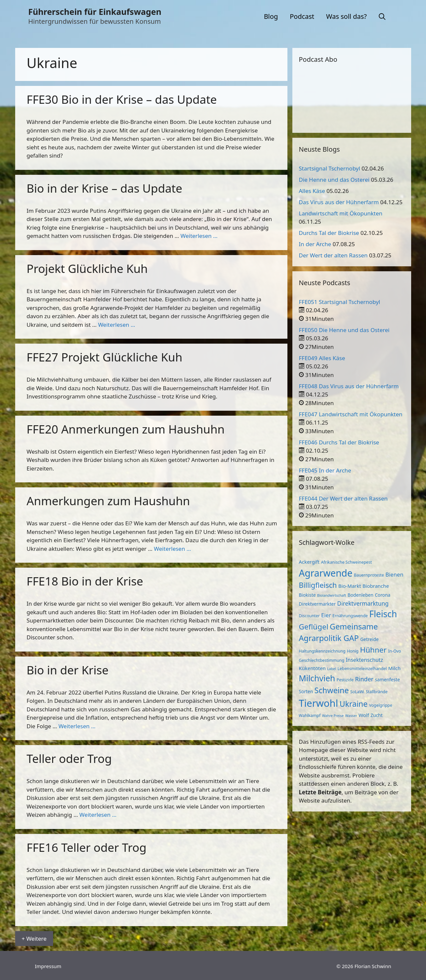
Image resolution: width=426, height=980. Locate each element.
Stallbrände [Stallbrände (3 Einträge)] (377, 692)
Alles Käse (312, 191)
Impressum (48, 966)
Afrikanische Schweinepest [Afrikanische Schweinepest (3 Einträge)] (346, 562)
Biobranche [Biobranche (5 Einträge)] (376, 586)
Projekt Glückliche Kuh (87, 268)
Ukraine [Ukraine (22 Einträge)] (354, 704)
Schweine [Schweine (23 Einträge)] (332, 690)
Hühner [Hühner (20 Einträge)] (373, 650)
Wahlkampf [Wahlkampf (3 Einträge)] (310, 716)
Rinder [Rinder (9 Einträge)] (364, 679)
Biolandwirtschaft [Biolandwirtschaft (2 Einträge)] (332, 595)
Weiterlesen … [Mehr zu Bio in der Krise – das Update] (199, 236)
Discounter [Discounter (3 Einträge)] (309, 616)
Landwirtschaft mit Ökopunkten (341, 213)
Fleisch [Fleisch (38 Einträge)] (383, 614)
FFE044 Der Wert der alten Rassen (343, 498)
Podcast (302, 16)
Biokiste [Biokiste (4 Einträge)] (307, 595)
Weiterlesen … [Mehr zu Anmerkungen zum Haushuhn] (172, 549)
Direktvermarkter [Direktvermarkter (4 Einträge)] (317, 604)
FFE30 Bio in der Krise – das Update (122, 99)
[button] (382, 17)
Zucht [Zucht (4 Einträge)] (377, 715)
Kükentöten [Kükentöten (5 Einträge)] (312, 668)
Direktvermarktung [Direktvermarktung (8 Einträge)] (363, 603)
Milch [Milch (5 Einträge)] (394, 668)
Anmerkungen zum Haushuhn (108, 501)
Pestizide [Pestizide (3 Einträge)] (345, 680)
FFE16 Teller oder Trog (87, 847)
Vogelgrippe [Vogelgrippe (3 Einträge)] (380, 705)
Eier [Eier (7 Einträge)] (326, 615)
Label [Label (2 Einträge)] (332, 669)
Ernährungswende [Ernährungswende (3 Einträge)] (350, 616)
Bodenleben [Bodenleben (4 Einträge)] (360, 595)
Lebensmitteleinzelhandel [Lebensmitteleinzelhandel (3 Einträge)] (362, 669)
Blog (271, 16)
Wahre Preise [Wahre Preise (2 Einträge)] (333, 716)
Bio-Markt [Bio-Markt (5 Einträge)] (350, 586)
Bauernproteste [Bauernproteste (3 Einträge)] (369, 575)
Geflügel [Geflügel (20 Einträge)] (314, 627)
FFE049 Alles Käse (322, 358)
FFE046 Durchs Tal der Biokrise (339, 442)
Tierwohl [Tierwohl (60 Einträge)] (319, 703)
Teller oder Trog (69, 758)
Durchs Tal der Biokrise (329, 233)
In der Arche (315, 244)
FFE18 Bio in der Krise (85, 581)
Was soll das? (346, 16)
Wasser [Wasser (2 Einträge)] (351, 716)
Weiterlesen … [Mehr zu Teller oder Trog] (98, 815)
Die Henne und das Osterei (334, 180)
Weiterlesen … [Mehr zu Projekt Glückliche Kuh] (116, 325)
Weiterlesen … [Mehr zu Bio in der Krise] (77, 726)
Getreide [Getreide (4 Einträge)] (370, 639)
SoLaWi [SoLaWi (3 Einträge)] (357, 692)
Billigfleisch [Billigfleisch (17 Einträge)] (318, 585)
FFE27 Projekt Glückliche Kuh (105, 357)
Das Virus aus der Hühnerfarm (339, 202)
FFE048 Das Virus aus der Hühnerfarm (349, 386)
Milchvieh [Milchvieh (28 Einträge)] (317, 678)
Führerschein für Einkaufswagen (95, 12)
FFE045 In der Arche (325, 470)
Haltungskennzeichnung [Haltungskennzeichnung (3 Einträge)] (322, 651)
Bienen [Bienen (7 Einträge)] (394, 574)
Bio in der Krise (68, 670)
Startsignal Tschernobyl (330, 168)
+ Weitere (34, 939)
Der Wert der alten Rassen (333, 255)
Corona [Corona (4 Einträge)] (383, 595)
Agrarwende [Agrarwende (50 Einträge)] (326, 573)
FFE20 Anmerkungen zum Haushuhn (126, 429)
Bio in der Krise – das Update (105, 188)
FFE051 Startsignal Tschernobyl (340, 302)
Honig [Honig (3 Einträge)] (353, 651)
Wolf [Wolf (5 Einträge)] (364, 715)
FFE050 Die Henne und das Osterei (344, 330)
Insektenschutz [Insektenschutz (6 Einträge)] (364, 660)
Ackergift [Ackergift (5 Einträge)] (309, 562)
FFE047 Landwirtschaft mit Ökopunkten (351, 414)
